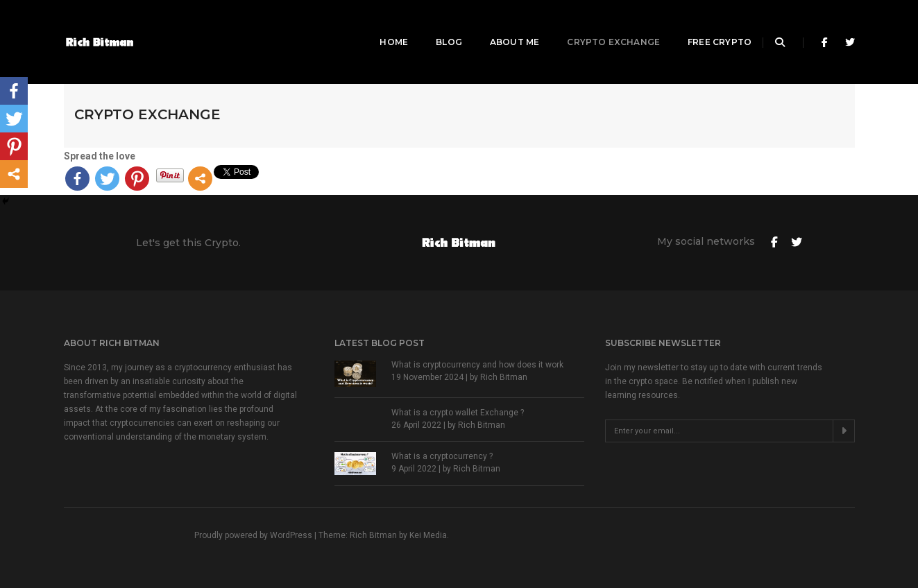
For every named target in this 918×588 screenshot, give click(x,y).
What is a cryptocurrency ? (442, 456)
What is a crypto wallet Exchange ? (458, 413)
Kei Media (428, 535)
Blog (433, 25)
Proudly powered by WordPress (254, 535)
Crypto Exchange (597, 25)
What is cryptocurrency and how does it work (477, 365)
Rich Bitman (504, 377)
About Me (498, 25)
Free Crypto (704, 25)
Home (378, 25)
